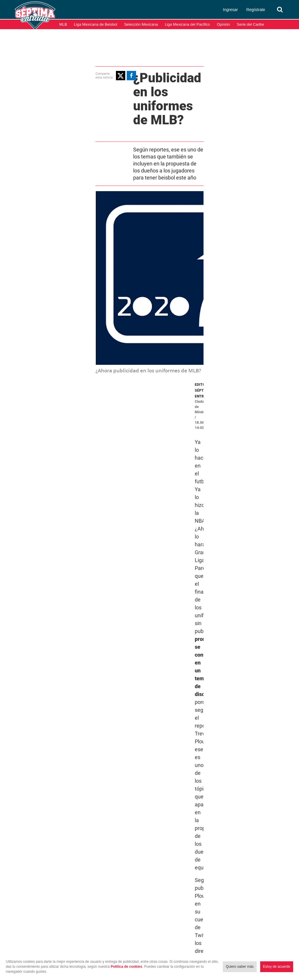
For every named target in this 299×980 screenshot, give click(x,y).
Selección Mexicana (141, 24)
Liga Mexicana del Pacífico (187, 24)
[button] (35, 74)
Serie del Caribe (250, 24)
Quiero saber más (240, 967)
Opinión (224, 24)
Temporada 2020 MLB (230, 687)
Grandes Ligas (174, 687)
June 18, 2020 (228, 485)
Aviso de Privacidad (278, 950)
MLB (63, 24)
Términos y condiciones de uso (227, 950)
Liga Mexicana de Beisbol (95, 24)
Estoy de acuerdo (277, 967)
